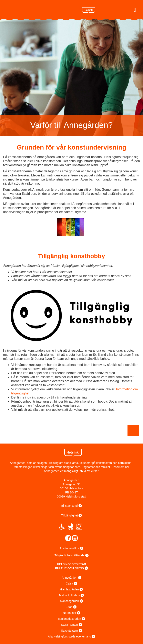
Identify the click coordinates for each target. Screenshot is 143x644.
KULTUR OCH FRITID (69, 568)
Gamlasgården (70, 589)
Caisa (70, 583)
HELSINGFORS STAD (71, 564)
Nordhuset (69, 613)
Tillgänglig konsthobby (72, 256)
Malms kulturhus (70, 595)
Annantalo (37, 9)
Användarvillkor (70, 548)
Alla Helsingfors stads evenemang (70, 636)
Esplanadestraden (69, 619)
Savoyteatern (69, 631)
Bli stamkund (69, 506)
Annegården (69, 578)
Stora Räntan (69, 625)
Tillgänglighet (70, 515)
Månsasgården (69, 601)
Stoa (69, 607)
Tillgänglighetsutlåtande (69, 555)
